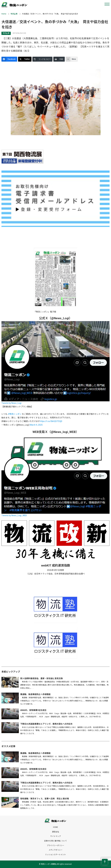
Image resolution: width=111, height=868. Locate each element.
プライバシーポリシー (55, 845)
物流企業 (14, 14)
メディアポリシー (56, 850)
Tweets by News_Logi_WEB (14, 515)
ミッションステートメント (55, 855)
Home (4, 14)
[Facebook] (9, 59)
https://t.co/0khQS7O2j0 (51, 421)
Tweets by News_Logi (11, 403)
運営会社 (55, 832)
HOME (55, 827)
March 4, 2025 (36, 425)
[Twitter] (25, 59)
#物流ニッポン (15, 414)
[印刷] (59, 59)
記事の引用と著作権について (55, 841)
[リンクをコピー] (42, 59)
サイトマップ (55, 836)
